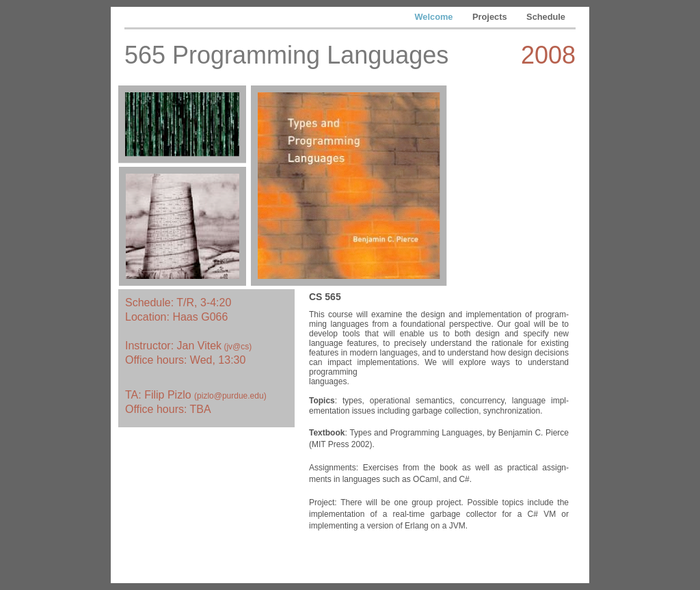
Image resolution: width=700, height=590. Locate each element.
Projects (491, 17)
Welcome (435, 17)
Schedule (546, 17)
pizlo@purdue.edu (230, 396)
